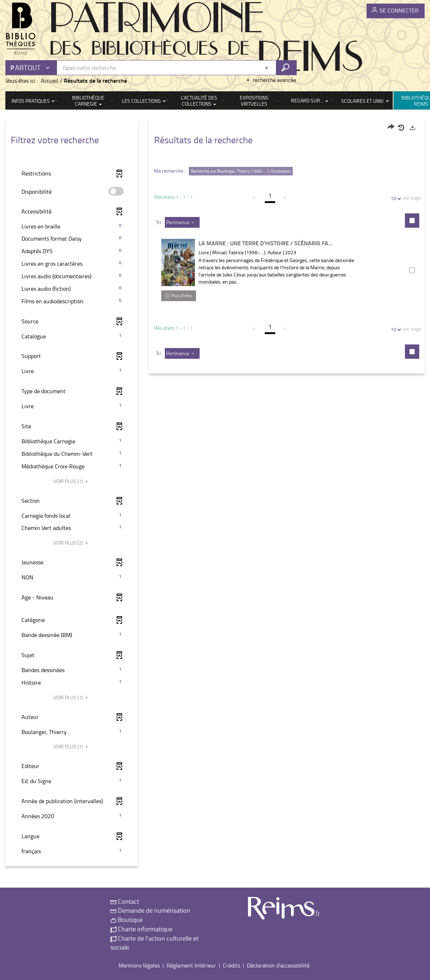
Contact (125, 901)
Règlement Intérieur (191, 965)
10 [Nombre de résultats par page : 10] (395, 198)
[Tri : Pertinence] (182, 222)
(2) (72, 543)
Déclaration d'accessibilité (278, 965)
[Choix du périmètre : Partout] (32, 68)
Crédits (231, 965)
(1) (72, 481)
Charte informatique (141, 929)
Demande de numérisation (150, 910)
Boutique (126, 919)
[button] (72, 226)
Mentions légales (139, 965)
